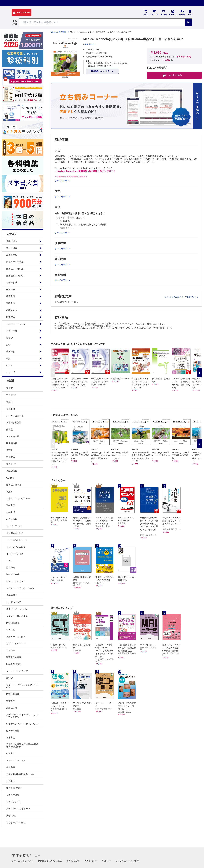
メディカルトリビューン (18, 809)
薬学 (8, 345)
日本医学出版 (13, 795)
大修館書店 (12, 816)
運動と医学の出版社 (16, 822)
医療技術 (11, 317)
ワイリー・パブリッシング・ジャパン (22, 686)
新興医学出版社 (14, 485)
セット (9, 365)
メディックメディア (16, 760)
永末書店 (11, 737)
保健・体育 (12, 331)
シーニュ (11, 630)
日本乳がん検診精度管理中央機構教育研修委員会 (22, 745)
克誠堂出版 (12, 471)
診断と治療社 (13, 574)
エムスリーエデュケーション (20, 588)
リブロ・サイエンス (16, 643)
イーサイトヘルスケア (17, 671)
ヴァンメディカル (15, 581)
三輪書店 (11, 505)
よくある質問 (73, 861)
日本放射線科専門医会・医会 (20, 774)
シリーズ (11, 372)
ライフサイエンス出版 (17, 616)
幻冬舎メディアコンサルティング (22, 724)
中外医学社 (12, 395)
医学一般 (11, 289)
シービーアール (14, 526)
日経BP (10, 492)
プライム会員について (22, 861)
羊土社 (9, 402)
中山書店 (11, 457)
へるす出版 (12, 519)
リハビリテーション (16, 324)
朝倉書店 (11, 753)
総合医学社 (12, 464)
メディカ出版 (13, 436)
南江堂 (9, 678)
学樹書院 (11, 701)
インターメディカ (15, 554)
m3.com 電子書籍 (59, 32)
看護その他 (12, 310)
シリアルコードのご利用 (127, 861)
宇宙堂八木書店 (14, 657)
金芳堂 (9, 450)
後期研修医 (12, 248)
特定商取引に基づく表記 (50, 861)
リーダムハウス (14, 602)
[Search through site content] (102, 22)
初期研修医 (12, 241)
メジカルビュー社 (15, 416)
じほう (9, 561)
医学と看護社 (13, 694)
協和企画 (11, 568)
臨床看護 (11, 296)
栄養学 (9, 338)
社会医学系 (12, 283)
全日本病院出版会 (15, 533)
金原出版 (11, 409)
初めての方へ (91, 861)
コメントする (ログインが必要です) (180, 297)
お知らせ (106, 861)
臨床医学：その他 (15, 276)
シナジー (11, 650)
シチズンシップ (14, 802)
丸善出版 (11, 512)
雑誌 (8, 358)
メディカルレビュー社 (17, 540)
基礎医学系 (12, 255)
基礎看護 (11, 303)
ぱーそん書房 (13, 731)
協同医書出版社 (14, 788)
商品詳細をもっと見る (100, 71)
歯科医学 (11, 352)
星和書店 (11, 767)
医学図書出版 (13, 623)
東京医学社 (12, 708)
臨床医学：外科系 (15, 269)
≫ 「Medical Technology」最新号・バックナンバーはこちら (84, 168)
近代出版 (11, 781)
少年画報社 (12, 595)
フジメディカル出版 (16, 547)
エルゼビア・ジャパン (17, 609)
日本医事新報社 (14, 423)
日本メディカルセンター (18, 498)
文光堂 (9, 388)
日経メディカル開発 (16, 637)
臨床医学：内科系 (15, 262)
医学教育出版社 (14, 664)
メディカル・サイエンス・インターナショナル (22, 716)
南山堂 (9, 429)
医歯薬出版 (12, 443)
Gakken (10, 478)
